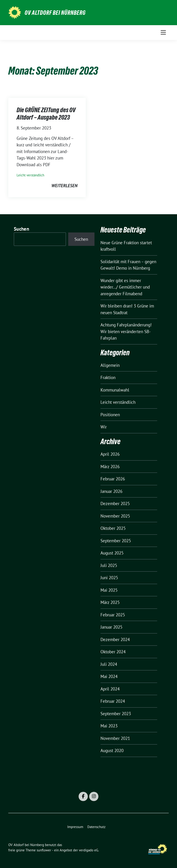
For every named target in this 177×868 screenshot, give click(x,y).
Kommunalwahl (115, 390)
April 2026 (110, 454)
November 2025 (115, 516)
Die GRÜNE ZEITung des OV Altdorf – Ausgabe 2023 (46, 114)
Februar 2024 (113, 701)
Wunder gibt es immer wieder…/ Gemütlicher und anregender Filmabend (125, 287)
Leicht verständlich (30, 175)
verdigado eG (88, 850)
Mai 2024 (109, 676)
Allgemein (110, 365)
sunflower (44, 850)
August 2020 (112, 750)
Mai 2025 (109, 590)
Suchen (21, 229)
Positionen (110, 415)
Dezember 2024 (115, 639)
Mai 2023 (109, 726)
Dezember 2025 (115, 503)
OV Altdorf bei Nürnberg (55, 13)
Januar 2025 (111, 627)
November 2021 (115, 738)
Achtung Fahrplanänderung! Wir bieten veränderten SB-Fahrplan (126, 331)
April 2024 (110, 689)
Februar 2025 (113, 615)
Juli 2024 (109, 664)
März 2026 (110, 467)
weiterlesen (64, 186)
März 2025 (110, 602)
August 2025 (112, 553)
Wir (104, 427)
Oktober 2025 (113, 528)
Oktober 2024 (113, 652)
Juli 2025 (109, 565)
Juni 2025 (109, 578)
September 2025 (116, 541)
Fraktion (108, 377)
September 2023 (116, 714)
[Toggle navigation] (163, 32)
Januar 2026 (111, 491)
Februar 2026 (113, 479)
